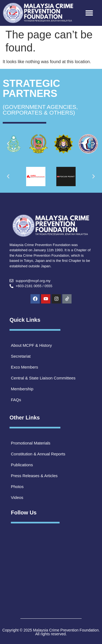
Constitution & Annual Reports (38, 454)
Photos (17, 487)
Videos (17, 497)
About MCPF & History (31, 345)
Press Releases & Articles (34, 476)
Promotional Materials (31, 443)
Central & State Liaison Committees (43, 378)
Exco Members (24, 367)
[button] (89, 13)
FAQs (16, 400)
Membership (22, 389)
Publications (22, 465)
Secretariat (21, 356)
